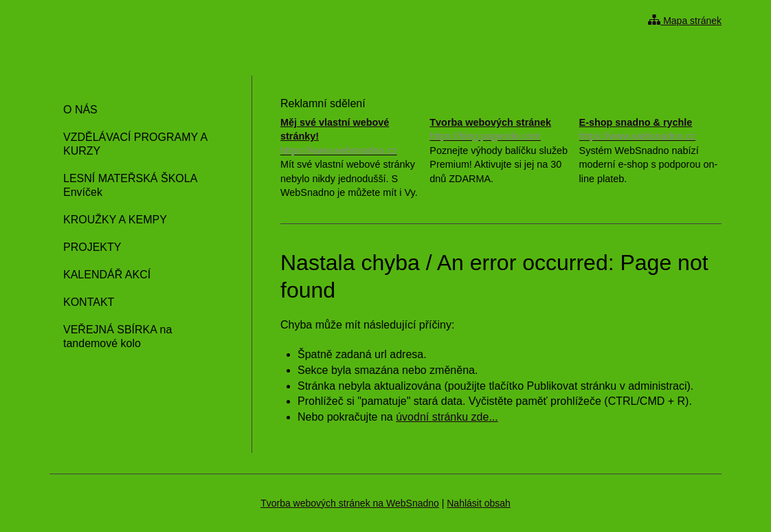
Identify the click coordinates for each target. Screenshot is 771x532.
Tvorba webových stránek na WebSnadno (350, 503)
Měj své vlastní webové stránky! (351, 137)
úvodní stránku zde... (447, 417)
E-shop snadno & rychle (650, 130)
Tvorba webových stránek (501, 130)
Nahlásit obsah (479, 503)
